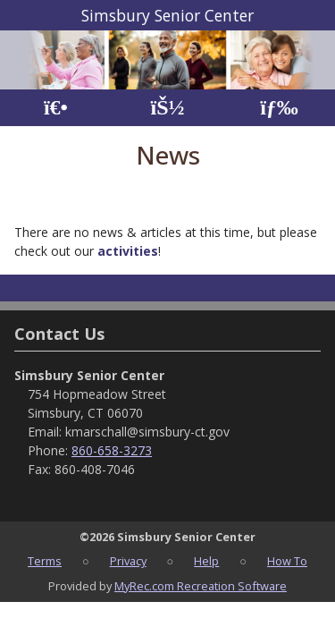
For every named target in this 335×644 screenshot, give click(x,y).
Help (206, 561)
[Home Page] (56, 108)
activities (128, 251)
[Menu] (279, 108)
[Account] (167, 108)
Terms (45, 561)
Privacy (128, 561)
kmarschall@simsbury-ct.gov (147, 432)
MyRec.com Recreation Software (201, 586)
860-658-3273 (112, 450)
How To (287, 561)
